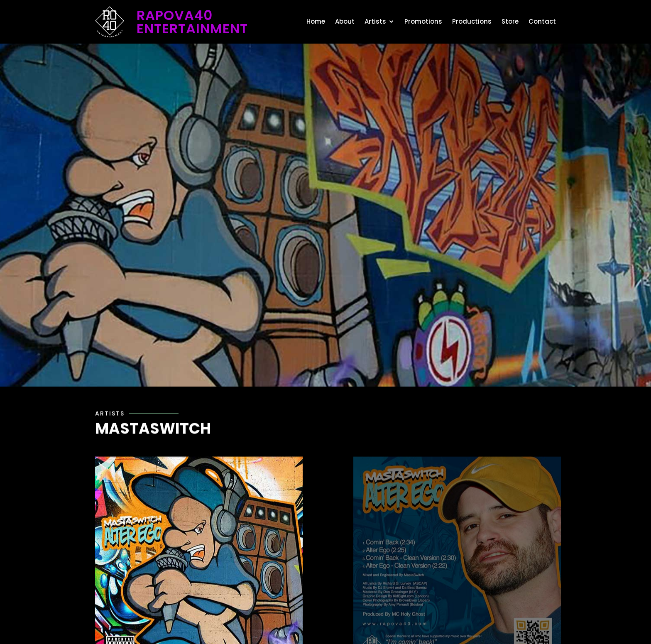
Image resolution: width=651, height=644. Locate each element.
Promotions (423, 21)
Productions (472, 21)
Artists (375, 21)
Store (510, 21)
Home (316, 21)
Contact (542, 21)
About (345, 21)
